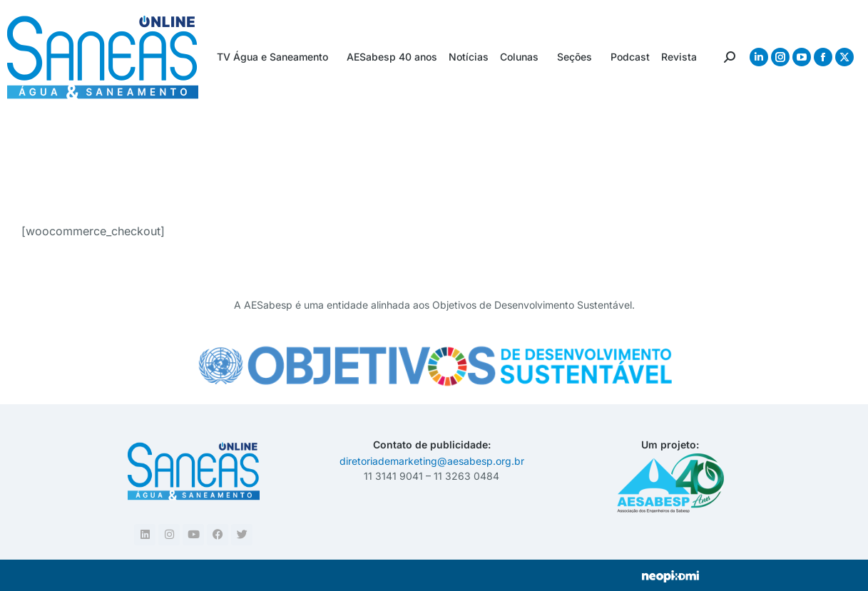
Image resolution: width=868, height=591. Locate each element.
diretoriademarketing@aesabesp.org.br (432, 461)
